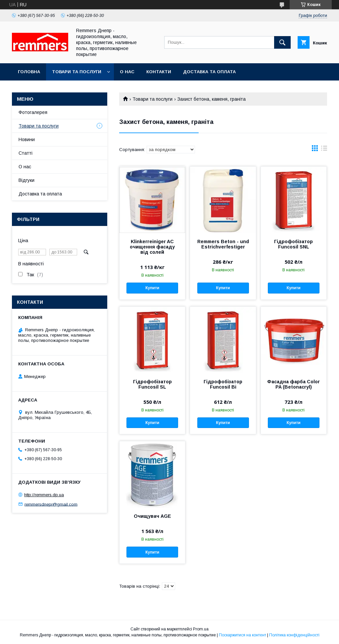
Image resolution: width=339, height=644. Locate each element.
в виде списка (324, 150)
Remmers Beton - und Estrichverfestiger (223, 244)
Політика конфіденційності (294, 635)
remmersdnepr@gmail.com (51, 504)
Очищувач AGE (152, 516)
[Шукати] (282, 42)
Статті (25, 153)
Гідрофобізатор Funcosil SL (152, 384)
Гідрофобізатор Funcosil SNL (293, 244)
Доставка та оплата (209, 72)
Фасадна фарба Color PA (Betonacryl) (293, 384)
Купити (152, 288)
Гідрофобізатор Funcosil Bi (223, 384)
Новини (27, 139)
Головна (29, 72)
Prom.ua (201, 629)
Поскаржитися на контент (242, 635)
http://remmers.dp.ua (44, 495)
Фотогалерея (33, 112)
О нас (127, 72)
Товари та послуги (77, 72)
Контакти (159, 72)
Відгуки (26, 180)
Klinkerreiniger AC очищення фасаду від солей (152, 247)
